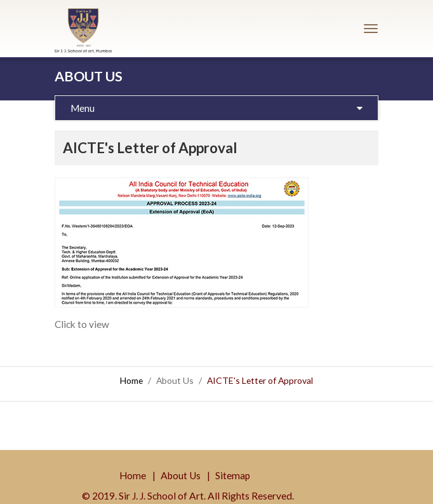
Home (131, 380)
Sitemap (233, 475)
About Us (181, 475)
